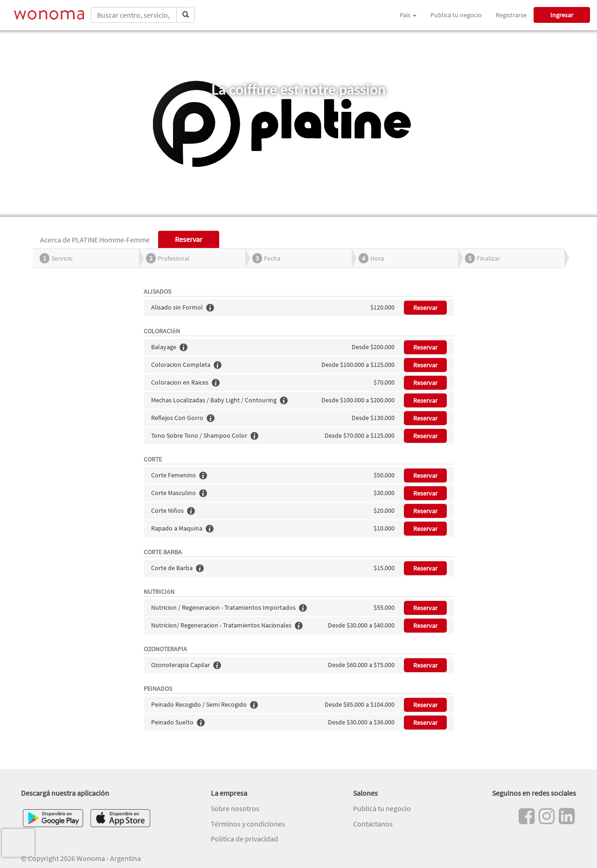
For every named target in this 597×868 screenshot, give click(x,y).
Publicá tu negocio (456, 15)
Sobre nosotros (235, 808)
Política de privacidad (244, 839)
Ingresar (562, 15)
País (408, 15)
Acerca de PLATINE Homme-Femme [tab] (95, 240)
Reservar (425, 308)
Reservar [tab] (189, 239)
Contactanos (373, 824)
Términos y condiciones (248, 824)
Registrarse (511, 15)
